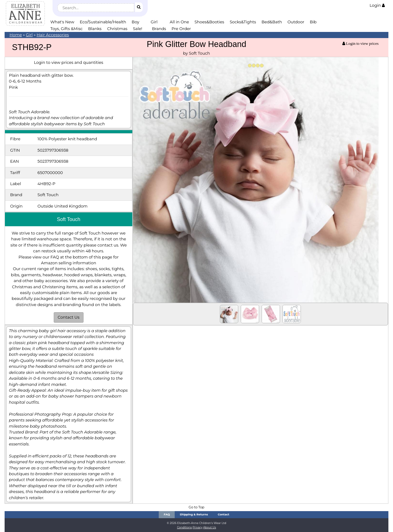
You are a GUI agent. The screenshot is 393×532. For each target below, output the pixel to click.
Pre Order (181, 29)
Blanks (95, 29)
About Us (210, 527)
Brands (159, 29)
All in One (179, 22)
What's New (62, 22)
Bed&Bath (272, 22)
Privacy (197, 527)
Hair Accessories (53, 35)
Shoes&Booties (210, 22)
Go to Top (196, 507)
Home (16, 35)
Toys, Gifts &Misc (66, 29)
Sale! (138, 29)
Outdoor (296, 22)
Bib (313, 22)
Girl (154, 22)
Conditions (184, 527)
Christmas (117, 29)
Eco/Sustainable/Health (103, 22)
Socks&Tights (243, 22)
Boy (136, 22)
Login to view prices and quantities (68, 62)
